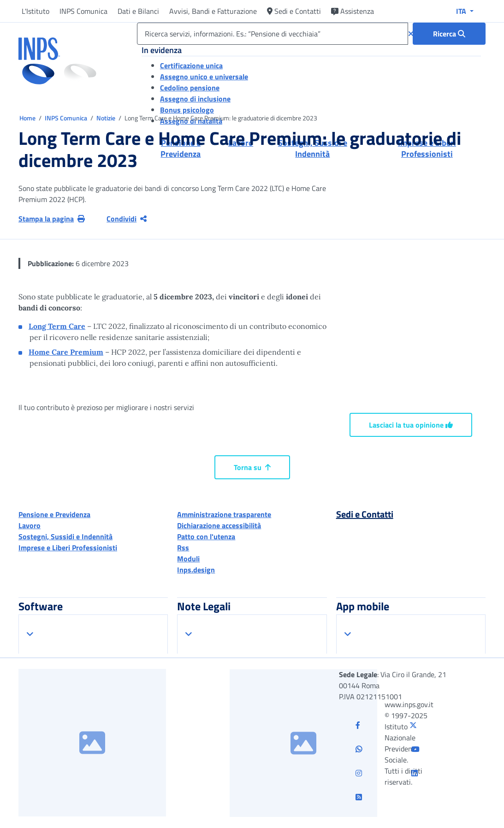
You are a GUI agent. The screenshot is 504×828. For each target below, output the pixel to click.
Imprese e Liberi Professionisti (68, 548)
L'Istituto (36, 11)
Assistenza (353, 11)
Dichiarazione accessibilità (219, 525)
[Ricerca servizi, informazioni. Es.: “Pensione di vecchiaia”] (273, 34)
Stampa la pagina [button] (52, 219)
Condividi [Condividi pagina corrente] (127, 219)
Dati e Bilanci (138, 11)
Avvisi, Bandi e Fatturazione (213, 11)
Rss (183, 548)
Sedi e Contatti (294, 11)
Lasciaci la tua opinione (411, 425)
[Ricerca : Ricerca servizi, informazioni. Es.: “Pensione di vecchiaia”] (449, 34)
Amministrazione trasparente (224, 514)
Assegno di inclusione (195, 99)
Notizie (106, 118)
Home (28, 118)
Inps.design (196, 570)
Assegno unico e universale (204, 77)
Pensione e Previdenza (54, 514)
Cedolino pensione (190, 88)
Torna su (252, 467)
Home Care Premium (66, 352)
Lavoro (30, 525)
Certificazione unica (191, 66)
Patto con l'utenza (206, 536)
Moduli (188, 559)
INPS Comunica (83, 11)
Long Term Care (57, 326)
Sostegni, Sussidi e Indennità (65, 536)
